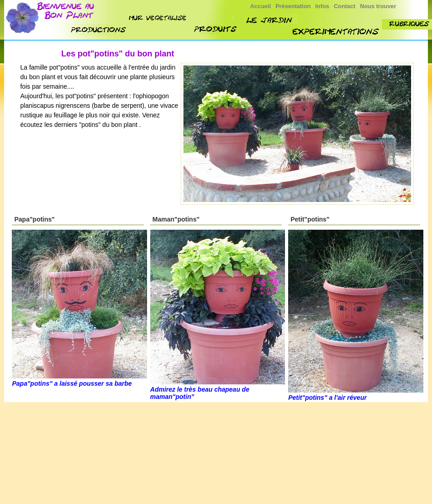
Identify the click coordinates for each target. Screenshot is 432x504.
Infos (323, 6)
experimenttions (336, 32)
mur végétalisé (159, 18)
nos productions (99, 30)
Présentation (293, 6)
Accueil (261, 6)
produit (216, 30)
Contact (345, 6)
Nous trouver (378, 6)
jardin (269, 20)
